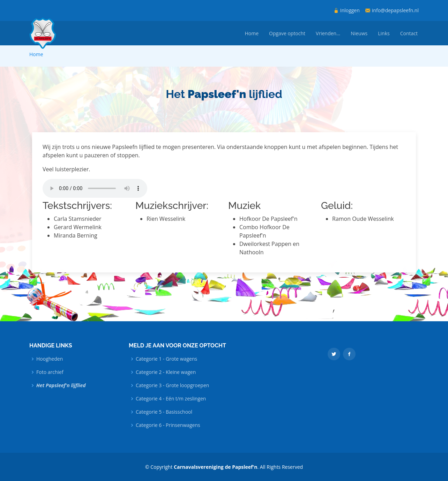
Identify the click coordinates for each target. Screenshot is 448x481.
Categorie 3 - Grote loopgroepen (172, 385)
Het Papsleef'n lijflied (61, 385)
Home (252, 33)
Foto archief (50, 372)
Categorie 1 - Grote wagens (166, 359)
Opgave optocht (287, 33)
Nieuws (359, 33)
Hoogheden (50, 359)
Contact (409, 33)
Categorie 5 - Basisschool (164, 412)
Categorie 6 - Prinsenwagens (168, 425)
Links (384, 33)
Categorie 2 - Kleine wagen (166, 372)
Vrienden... (328, 33)
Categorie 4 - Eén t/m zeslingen (171, 399)
